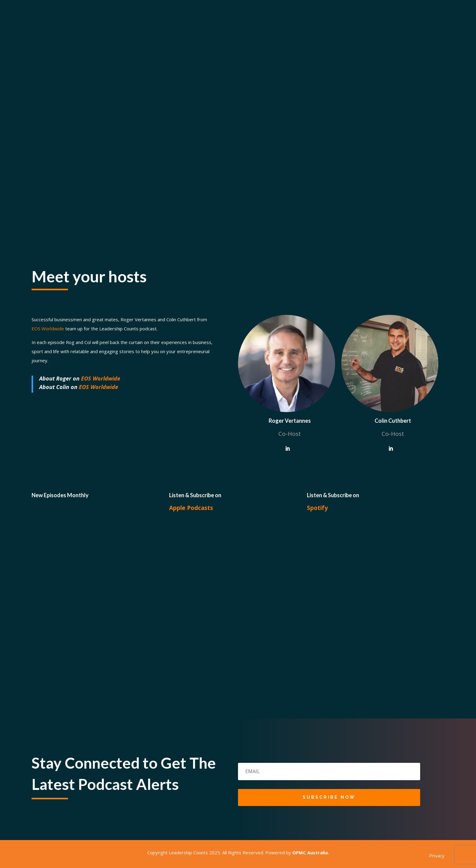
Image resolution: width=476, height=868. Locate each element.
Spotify (317, 508)
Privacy (437, 856)
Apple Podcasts (191, 508)
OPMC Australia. (311, 852)
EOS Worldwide (101, 378)
